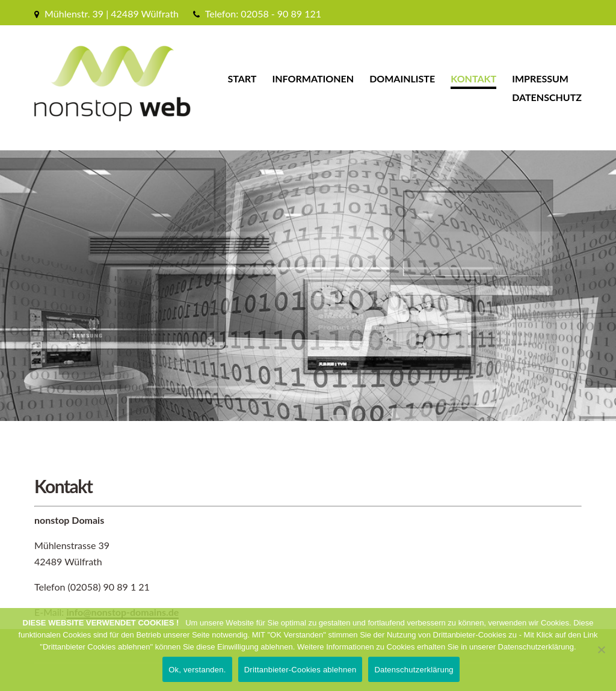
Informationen (313, 78)
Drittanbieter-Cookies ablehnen (300, 670)
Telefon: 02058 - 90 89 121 (263, 14)
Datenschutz (547, 97)
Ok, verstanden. (197, 670)
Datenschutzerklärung (414, 670)
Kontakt (473, 78)
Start (242, 78)
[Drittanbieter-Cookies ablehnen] (601, 650)
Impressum (540, 78)
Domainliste (402, 78)
